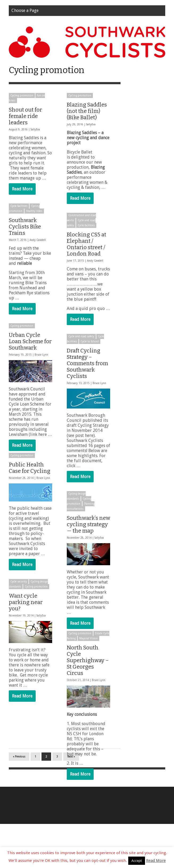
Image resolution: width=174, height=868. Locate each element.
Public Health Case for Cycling (30, 475)
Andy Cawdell (38, 240)
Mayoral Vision (88, 645)
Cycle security (19, 588)
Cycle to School (90, 341)
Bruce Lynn (41, 355)
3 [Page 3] (57, 801)
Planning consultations (81, 506)
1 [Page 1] (35, 801)
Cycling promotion (22, 95)
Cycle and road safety (81, 336)
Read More (22, 189)
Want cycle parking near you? (26, 609)
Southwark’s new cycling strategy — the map (88, 524)
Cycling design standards (76, 496)
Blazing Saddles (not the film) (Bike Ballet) (87, 111)
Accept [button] (137, 861)
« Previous (19, 801)
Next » (71, 801)
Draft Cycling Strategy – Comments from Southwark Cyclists (87, 363)
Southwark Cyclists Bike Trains (25, 227)
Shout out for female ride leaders (25, 116)
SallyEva (35, 129)
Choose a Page (25, 10)
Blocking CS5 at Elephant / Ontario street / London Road (86, 244)
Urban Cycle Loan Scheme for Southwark (30, 341)
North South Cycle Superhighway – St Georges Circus (88, 667)
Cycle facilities (19, 206)
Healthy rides (34, 211)
